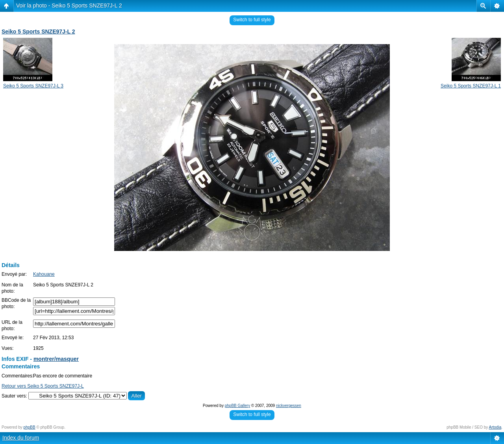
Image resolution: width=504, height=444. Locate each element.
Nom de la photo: (12, 288)
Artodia (495, 427)
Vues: (7, 348)
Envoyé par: (14, 274)
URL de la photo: (12, 325)
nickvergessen (289, 406)
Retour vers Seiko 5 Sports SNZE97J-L (43, 386)
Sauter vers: (14, 396)
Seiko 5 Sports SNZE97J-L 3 (33, 86)
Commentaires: (18, 376)
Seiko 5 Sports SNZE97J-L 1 (471, 86)
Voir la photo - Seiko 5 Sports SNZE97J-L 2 (69, 6)
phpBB (30, 427)
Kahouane (44, 274)
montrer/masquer (56, 359)
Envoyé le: (13, 338)
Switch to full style (252, 20)
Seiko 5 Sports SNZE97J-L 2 (38, 32)
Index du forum (21, 438)
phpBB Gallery (237, 406)
